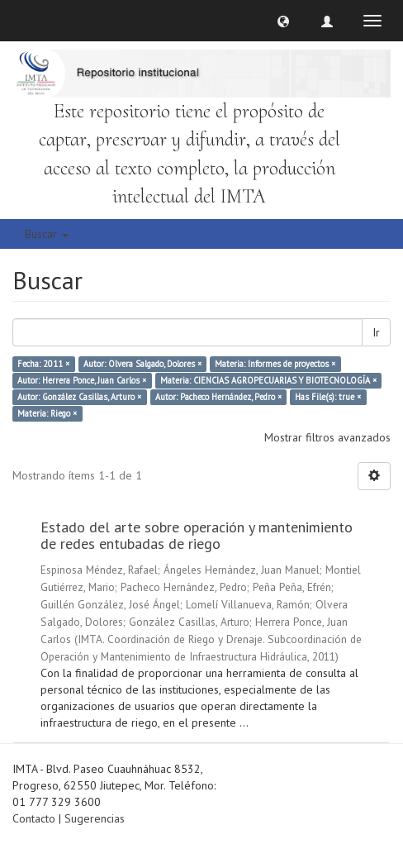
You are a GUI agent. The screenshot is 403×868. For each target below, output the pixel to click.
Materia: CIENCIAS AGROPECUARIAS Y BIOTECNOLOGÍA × (268, 380)
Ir (376, 332)
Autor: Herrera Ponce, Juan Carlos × (82, 380)
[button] (283, 21)
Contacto (34, 818)
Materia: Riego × (47, 413)
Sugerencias (95, 818)
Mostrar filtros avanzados (327, 437)
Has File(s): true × (328, 397)
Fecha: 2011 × (43, 364)
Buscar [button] (47, 234)
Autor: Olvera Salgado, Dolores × (142, 364)
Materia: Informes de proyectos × (275, 364)
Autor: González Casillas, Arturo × (79, 397)
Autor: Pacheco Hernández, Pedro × (218, 397)
